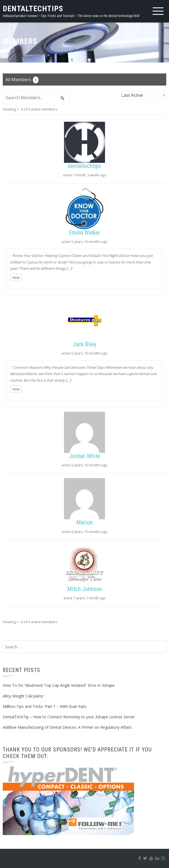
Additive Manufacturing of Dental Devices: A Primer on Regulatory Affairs (67, 727)
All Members (22, 80)
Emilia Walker (85, 233)
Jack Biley (85, 344)
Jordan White (85, 456)
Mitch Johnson (85, 589)
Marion (85, 522)
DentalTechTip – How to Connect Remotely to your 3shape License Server (69, 717)
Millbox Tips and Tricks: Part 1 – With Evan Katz (45, 706)
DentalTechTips (33, 9)
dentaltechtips (85, 166)
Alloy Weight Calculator (23, 696)
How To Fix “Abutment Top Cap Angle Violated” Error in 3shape (59, 685)
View (16, 278)
